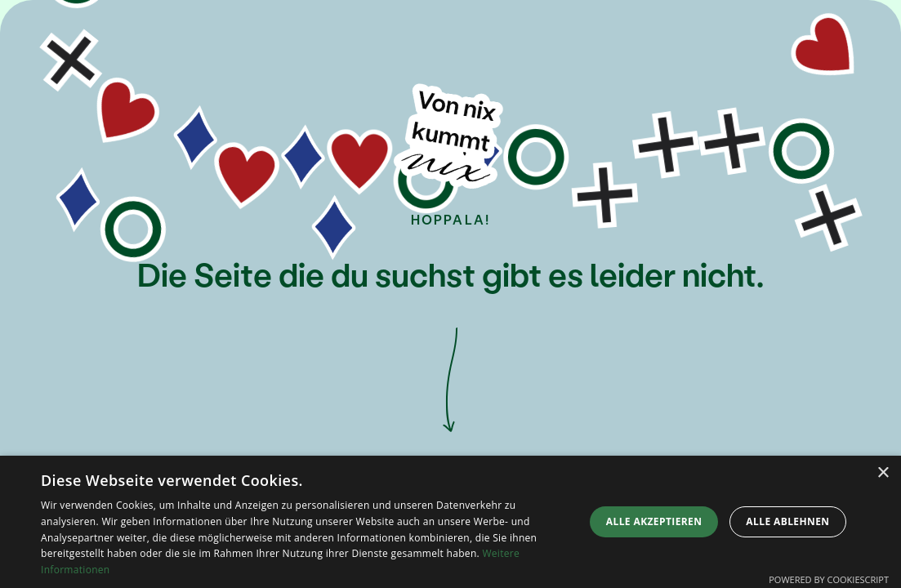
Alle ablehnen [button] (787, 521)
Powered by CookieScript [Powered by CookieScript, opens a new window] (829, 579)
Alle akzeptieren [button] (654, 521)
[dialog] (450, 522)
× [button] (883, 473)
